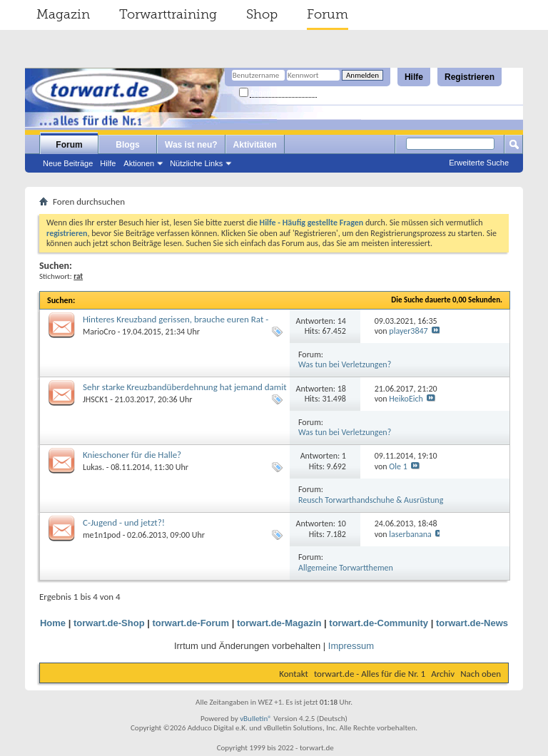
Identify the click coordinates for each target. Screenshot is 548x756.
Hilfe (414, 77)
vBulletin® (256, 719)
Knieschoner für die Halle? (132, 455)
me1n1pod (102, 535)
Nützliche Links (196, 163)
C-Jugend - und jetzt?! (124, 522)
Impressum (351, 646)
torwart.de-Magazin (279, 623)
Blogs (127, 145)
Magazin (63, 14)
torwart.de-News (472, 623)
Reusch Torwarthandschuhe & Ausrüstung (371, 500)
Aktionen (139, 163)
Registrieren (470, 77)
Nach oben (481, 674)
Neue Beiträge (68, 163)
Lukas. (93, 467)
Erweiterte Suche (479, 163)
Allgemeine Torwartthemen (346, 568)
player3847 (408, 331)
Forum (328, 14)
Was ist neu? (191, 145)
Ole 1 (398, 466)
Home (53, 623)
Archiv (443, 674)
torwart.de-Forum (191, 623)
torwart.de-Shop (109, 623)
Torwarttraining (168, 14)
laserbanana (410, 534)
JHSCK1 (96, 399)
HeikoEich (406, 399)
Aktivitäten (255, 145)
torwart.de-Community (379, 623)
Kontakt (294, 674)
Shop (262, 14)
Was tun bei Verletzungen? (345, 364)
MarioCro (99, 332)
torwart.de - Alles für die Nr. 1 (370, 674)
